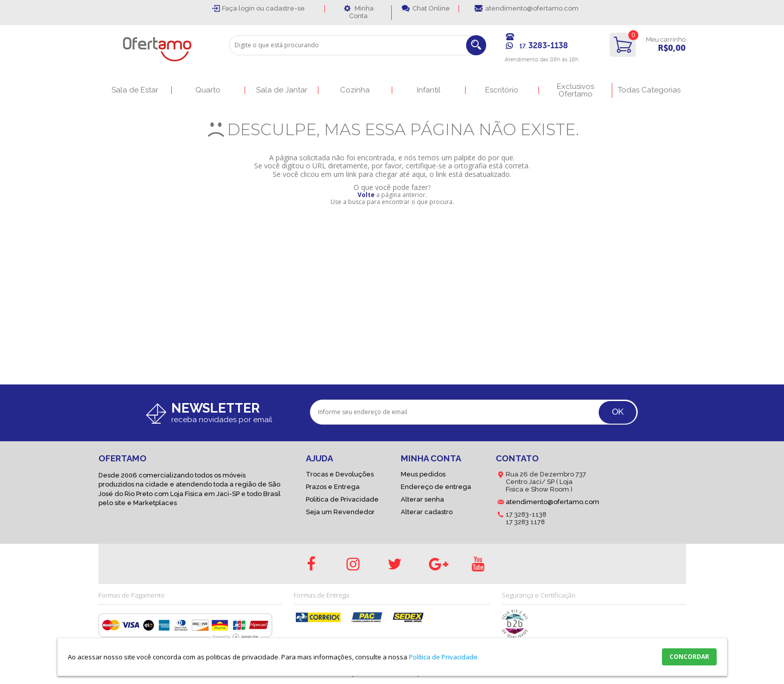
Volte (366, 195)
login (247, 8)
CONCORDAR (689, 657)
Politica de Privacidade (342, 499)
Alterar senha (422, 499)
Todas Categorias (649, 90)
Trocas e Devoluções (340, 474)
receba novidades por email (222, 420)
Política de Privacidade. (444, 657)
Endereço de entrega (436, 487)
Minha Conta (361, 12)
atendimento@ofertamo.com (532, 8)
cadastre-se (285, 8)
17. (544, 46)
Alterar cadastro (427, 512)
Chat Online (431, 8)
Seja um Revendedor (340, 512)
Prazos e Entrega (333, 487)
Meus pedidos (423, 474)
